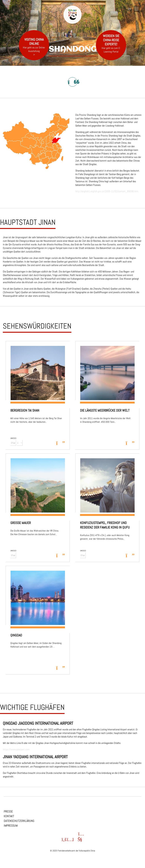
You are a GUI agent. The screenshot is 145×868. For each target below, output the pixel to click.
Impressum (11, 826)
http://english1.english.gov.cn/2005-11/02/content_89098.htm (107, 191)
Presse (8, 811)
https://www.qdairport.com (16, 749)
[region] (72, 398)
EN (129, 9)
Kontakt (9, 816)
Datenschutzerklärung (19, 821)
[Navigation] (137, 9)
